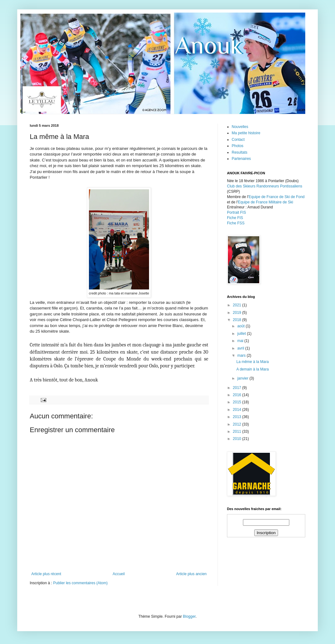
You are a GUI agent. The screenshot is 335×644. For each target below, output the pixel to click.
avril (241, 348)
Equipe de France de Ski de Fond (277, 197)
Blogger (189, 616)
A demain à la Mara (253, 369)
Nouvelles (240, 127)
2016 (238, 395)
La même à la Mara (253, 362)
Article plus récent (46, 574)
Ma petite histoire (246, 133)
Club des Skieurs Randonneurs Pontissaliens (265, 186)
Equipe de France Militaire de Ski (265, 202)
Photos (237, 146)
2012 (238, 424)
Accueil (119, 574)
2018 (238, 320)
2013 (238, 417)
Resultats (240, 152)
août (242, 326)
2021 (238, 305)
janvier (243, 378)
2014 (238, 410)
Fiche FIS (235, 218)
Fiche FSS (236, 223)
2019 (238, 313)
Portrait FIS (237, 212)
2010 (238, 439)
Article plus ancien (191, 574)
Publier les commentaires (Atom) (80, 583)
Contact (238, 140)
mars (242, 355)
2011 (238, 432)
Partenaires (241, 159)
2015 (238, 402)
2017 (238, 388)
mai (241, 341)
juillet (242, 334)
